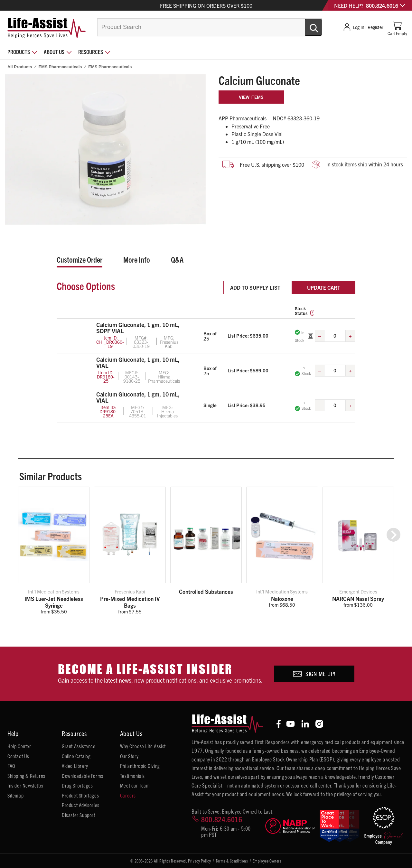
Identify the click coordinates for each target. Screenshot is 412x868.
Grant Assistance (79, 746)
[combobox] (210, 27)
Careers (128, 795)
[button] (393, 535)
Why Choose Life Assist (143, 746)
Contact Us (18, 756)
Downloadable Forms (83, 776)
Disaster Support (79, 815)
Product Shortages (80, 795)
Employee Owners (267, 861)
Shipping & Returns (26, 776)
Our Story (129, 756)
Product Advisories (81, 805)
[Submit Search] (306, 25)
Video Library (75, 766)
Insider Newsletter (26, 785)
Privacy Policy (199, 861)
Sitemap (15, 795)
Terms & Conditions (232, 861)
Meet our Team (135, 785)
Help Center (19, 746)
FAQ (11, 766)
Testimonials (132, 776)
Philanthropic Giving (140, 766)
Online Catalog (76, 756)
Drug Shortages (77, 785)
